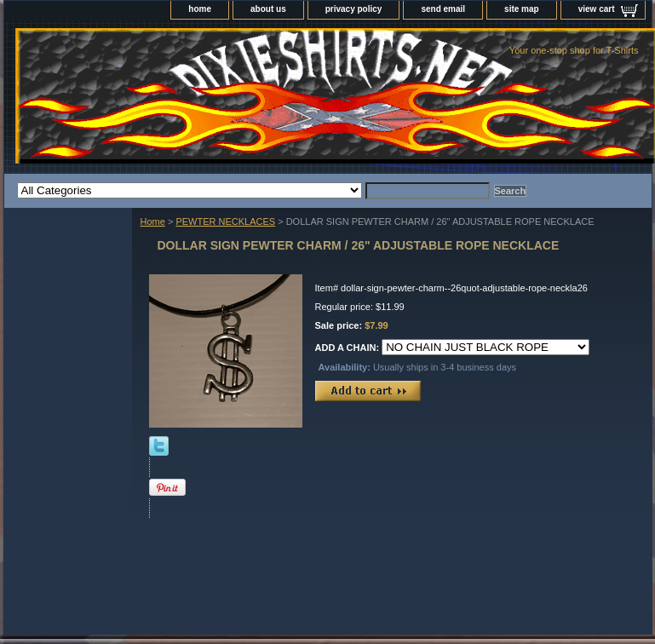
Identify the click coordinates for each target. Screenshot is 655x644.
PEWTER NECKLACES (225, 221)
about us (268, 9)
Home (153, 221)
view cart (597, 9)
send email (443, 9)
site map (522, 9)
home (200, 9)
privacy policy (354, 9)
